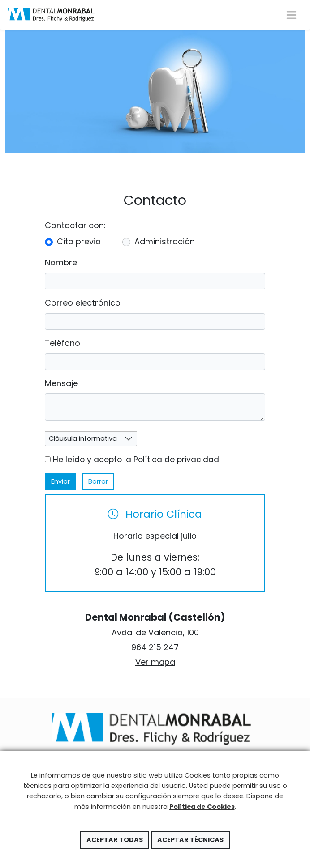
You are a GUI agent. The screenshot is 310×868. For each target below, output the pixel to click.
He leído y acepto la (132, 460)
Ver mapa (155, 662)
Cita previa (79, 241)
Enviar (60, 481)
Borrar (98, 481)
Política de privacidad (176, 460)
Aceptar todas (115, 840)
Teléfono (62, 343)
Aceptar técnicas (190, 840)
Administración (165, 241)
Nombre (61, 262)
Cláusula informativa (83, 438)
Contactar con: (75, 225)
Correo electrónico (83, 303)
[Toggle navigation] (291, 15)
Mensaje (61, 383)
